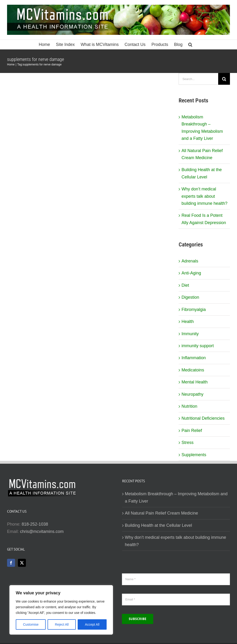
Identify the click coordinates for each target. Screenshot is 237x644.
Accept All (92, 624)
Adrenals (190, 261)
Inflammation (194, 358)
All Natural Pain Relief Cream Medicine (162, 513)
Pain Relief (192, 431)
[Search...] (198, 79)
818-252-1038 (35, 524)
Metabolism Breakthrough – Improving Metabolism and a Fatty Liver (176, 497)
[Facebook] (11, 563)
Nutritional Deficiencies (203, 418)
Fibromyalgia (194, 310)
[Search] (224, 79)
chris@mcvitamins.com (42, 531)
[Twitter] (22, 563)
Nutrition (189, 406)
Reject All (62, 624)
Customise (31, 624)
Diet (185, 285)
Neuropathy (192, 394)
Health (188, 322)
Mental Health (195, 382)
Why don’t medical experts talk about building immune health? (204, 196)
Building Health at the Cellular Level (159, 525)
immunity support (198, 346)
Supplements (194, 455)
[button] (190, 44)
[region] (61, 610)
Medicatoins (193, 370)
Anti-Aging (191, 273)
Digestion (190, 297)
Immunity (190, 334)
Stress (187, 443)
